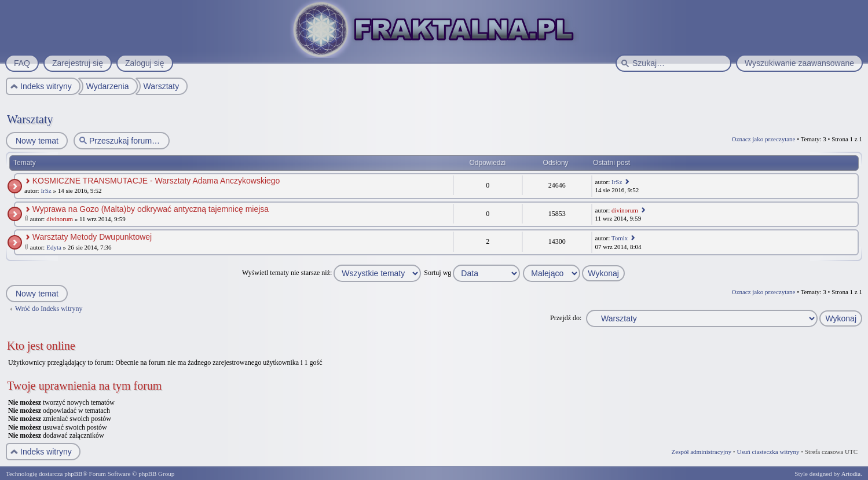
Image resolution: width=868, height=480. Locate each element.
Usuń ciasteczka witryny (768, 452)
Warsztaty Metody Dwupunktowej (92, 237)
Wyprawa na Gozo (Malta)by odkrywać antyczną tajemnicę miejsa (151, 209)
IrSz (46, 190)
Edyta (54, 247)
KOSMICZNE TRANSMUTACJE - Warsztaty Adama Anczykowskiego (156, 181)
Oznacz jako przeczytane (764, 139)
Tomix (620, 238)
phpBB (73, 474)
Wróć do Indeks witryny (49, 309)
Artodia (851, 474)
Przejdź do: (566, 318)
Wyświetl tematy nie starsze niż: (332, 273)
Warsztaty (30, 119)
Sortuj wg (472, 273)
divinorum (60, 219)
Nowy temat (36, 141)
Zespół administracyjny (702, 452)
